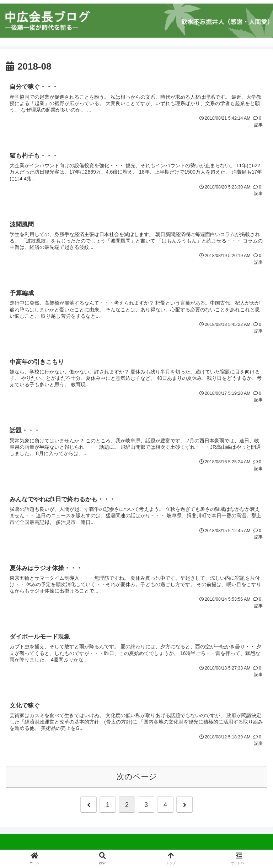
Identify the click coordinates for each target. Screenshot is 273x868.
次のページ (137, 779)
